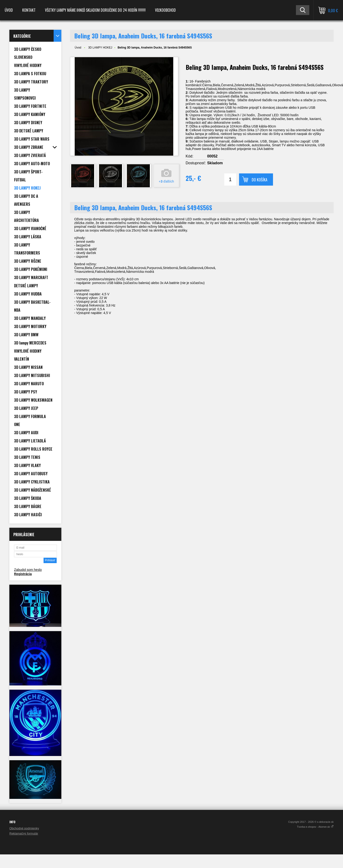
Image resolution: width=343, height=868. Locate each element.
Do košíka (260, 180)
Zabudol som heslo (28, 570)
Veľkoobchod (165, 10)
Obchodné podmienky (24, 828)
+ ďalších (166, 181)
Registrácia (23, 574)
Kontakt (29, 10)
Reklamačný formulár (24, 833)
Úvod (9, 10)
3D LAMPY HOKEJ (100, 48)
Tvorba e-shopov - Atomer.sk (315, 827)
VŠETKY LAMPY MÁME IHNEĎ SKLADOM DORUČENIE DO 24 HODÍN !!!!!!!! (95, 10)
